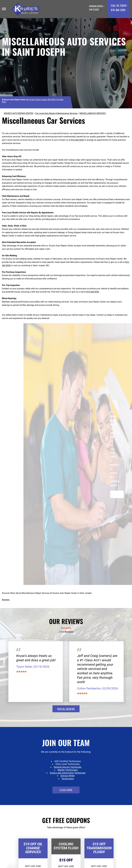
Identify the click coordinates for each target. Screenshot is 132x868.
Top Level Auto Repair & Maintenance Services (56, 113)
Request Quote (117, 494)
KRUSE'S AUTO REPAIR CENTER (18, 113)
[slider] (66, 628)
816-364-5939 (118, 10)
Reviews (6, 600)
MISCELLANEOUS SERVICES (93, 113)
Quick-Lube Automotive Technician (68, 773)
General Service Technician (68, 767)
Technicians (68, 779)
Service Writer (68, 776)
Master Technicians (68, 770)
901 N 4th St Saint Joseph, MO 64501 (41, 100)
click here (66, 790)
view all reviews (66, 709)
